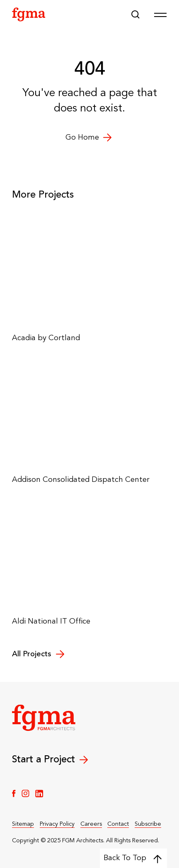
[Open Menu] (160, 15)
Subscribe (148, 824)
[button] (135, 15)
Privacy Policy (57, 824)
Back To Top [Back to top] (133, 858)
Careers (91, 824)
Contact (118, 824)
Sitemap (23, 824)
